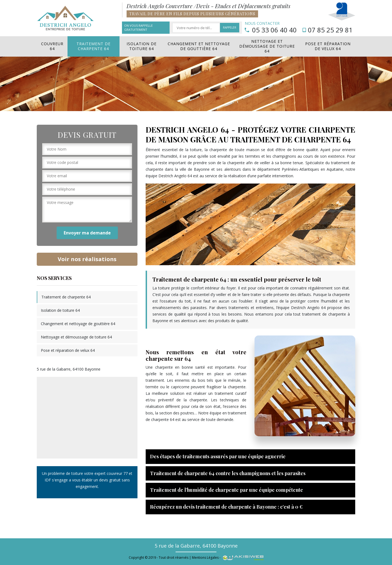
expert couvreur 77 (111, 473)
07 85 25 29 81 (327, 30)
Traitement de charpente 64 (94, 46)
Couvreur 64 (52, 46)
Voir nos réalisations (87, 259)
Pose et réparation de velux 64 (328, 46)
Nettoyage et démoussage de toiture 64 (267, 46)
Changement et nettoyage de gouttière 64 (199, 46)
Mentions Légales (205, 558)
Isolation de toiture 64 (142, 46)
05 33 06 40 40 (271, 30)
